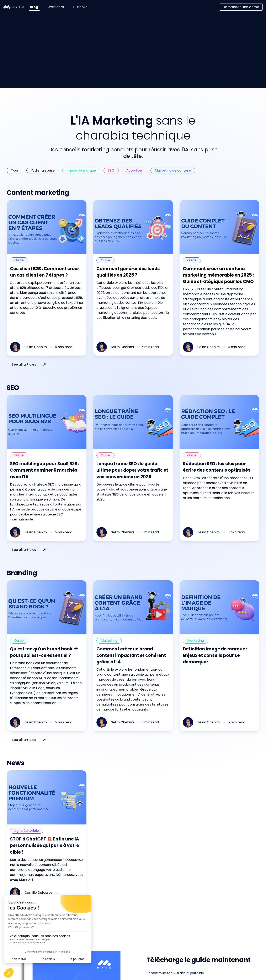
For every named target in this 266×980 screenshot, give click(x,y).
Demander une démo (241, 7)
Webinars (56, 7)
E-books (80, 7)
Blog (34, 7)
